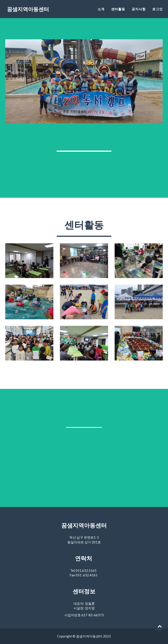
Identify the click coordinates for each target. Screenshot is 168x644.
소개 (101, 12)
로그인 (157, 12)
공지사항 (139, 12)
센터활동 (118, 12)
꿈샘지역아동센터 (31, 13)
